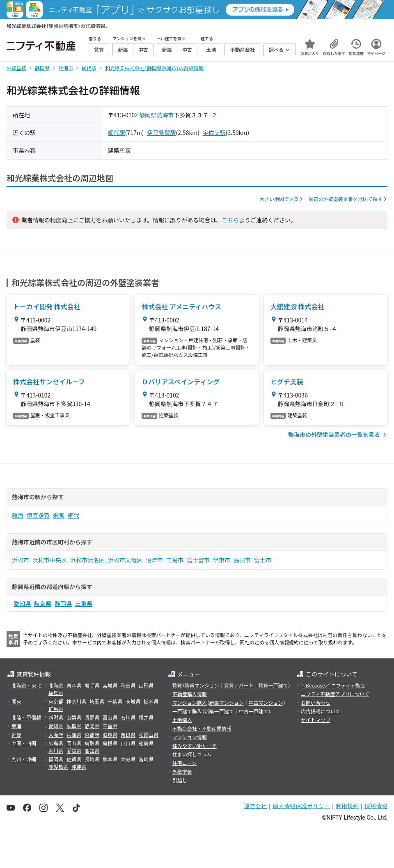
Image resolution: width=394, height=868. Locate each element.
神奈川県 (76, 701)
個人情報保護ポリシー (301, 806)
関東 (16, 701)
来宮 (59, 515)
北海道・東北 (26, 685)
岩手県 (92, 685)
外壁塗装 (182, 771)
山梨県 (74, 717)
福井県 (146, 717)
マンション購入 (190, 702)
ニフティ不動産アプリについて (335, 694)
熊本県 (110, 759)
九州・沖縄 (24, 759)
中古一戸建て (254, 711)
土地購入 (182, 720)
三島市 (175, 560)
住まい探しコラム (192, 754)
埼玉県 (97, 701)
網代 (73, 515)
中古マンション (266, 702)
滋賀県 (110, 734)
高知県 (92, 750)
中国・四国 (24, 743)
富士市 (263, 560)
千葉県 (115, 701)
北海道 (56, 685)
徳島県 (146, 743)
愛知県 (22, 603)
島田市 (242, 560)
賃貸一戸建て (273, 685)
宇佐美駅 (214, 132)
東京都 (56, 701)
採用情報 (376, 806)
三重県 (84, 603)
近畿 (16, 734)
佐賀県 (74, 759)
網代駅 (117, 132)
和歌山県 (149, 734)
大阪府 (56, 734)
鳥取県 (92, 743)
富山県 (110, 717)
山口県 (128, 743)
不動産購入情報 (190, 694)
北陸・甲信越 (26, 717)
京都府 (92, 734)
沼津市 (154, 560)
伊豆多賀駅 (162, 132)
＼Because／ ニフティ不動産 (333, 685)
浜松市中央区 (50, 560)
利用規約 (347, 806)
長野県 (92, 717)
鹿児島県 (58, 766)
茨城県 (133, 701)
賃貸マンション (202, 685)
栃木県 (151, 701)
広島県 (56, 743)
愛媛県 (74, 750)
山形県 (146, 685)
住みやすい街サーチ (195, 746)
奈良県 (128, 734)
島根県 (110, 743)
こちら (230, 220)
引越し (180, 780)
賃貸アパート (239, 685)
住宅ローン (184, 763)
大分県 (128, 759)
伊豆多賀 (38, 515)
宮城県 (110, 685)
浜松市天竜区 (125, 560)
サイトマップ (316, 720)
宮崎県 (146, 759)
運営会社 (255, 806)
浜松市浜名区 (87, 560)
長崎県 (92, 759)
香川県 (56, 750)
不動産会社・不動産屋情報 (202, 728)
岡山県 (74, 743)
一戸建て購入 (187, 711)
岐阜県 (43, 603)
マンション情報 (190, 737)
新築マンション (227, 702)
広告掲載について (321, 711)
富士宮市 (198, 560)
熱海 (18, 515)
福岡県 (56, 759)
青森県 (74, 685)
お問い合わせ (316, 702)
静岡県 (148, 115)
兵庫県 (74, 734)
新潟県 (56, 717)
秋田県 (128, 685)
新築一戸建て (219, 711)
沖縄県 (79, 766)
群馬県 (56, 709)
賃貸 (177, 685)
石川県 (128, 717)
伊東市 (222, 560)
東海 (16, 726)
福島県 (56, 693)
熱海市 (165, 115)
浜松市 (21, 560)
